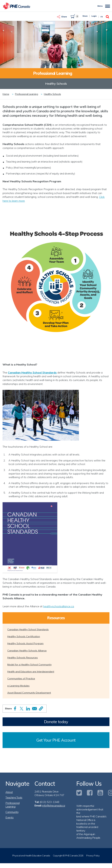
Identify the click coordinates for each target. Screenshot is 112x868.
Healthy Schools (52, 94)
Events (9, 817)
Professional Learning (26, 94)
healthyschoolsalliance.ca (59, 606)
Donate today (56, 722)
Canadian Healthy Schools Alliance (27, 651)
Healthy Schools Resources (23, 658)
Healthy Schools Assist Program (25, 643)
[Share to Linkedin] (28, 709)
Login (94, 16)
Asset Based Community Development (29, 693)
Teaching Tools (14, 797)
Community (12, 812)
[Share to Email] (34, 709)
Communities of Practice (21, 679)
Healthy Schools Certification (24, 636)
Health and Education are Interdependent (31, 672)
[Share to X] (22, 709)
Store (85, 16)
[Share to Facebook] (15, 709)
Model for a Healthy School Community (29, 665)
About (9, 792)
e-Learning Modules (18, 686)
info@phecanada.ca (54, 805)
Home (6, 94)
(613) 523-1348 (50, 802)
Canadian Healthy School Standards (32, 372)
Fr (102, 17)
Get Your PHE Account (56, 740)
